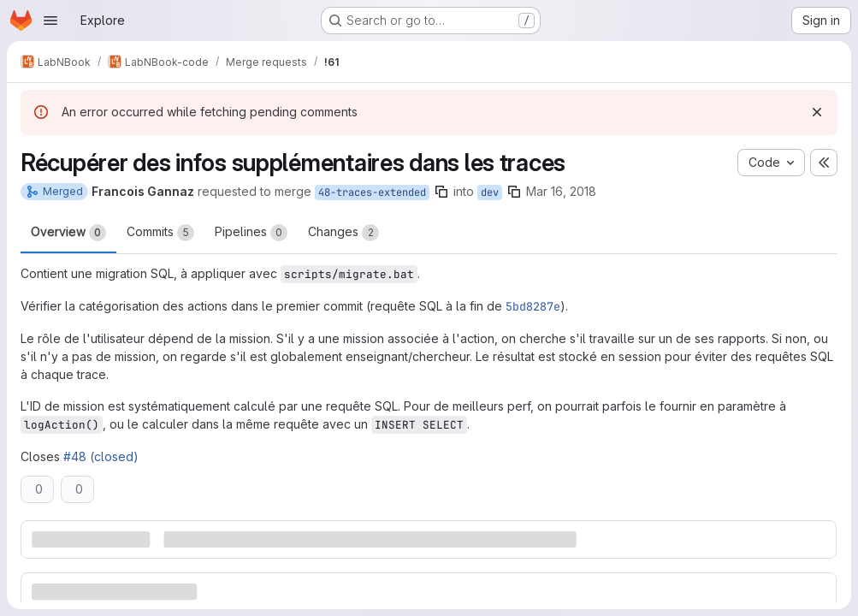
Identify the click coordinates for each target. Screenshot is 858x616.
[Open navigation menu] (50, 21)
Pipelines (251, 233)
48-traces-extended (372, 192)
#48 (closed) (101, 456)
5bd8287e (533, 306)
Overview (68, 233)
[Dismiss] (817, 112)
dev (490, 192)
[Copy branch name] (441, 192)
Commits (160, 233)
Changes (343, 233)
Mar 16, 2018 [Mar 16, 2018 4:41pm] (561, 191)
